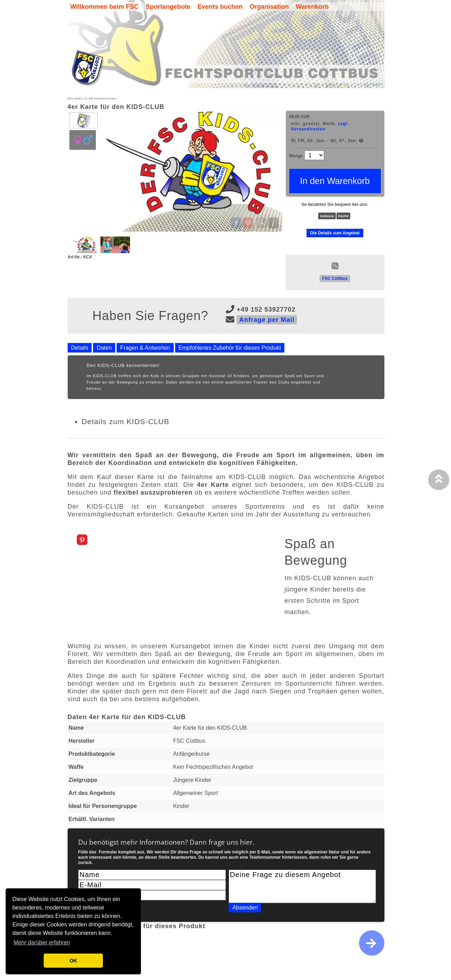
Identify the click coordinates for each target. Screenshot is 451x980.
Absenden (245, 908)
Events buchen (220, 7)
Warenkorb (312, 7)
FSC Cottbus (335, 278)
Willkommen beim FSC (105, 7)
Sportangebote (168, 7)
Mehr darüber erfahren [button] (42, 942)
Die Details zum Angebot (335, 233)
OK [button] (73, 961)
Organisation (269, 7)
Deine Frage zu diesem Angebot (302, 886)
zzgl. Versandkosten (320, 126)
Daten (104, 348)
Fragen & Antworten (145, 348)
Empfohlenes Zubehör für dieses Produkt (230, 348)
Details (80, 348)
